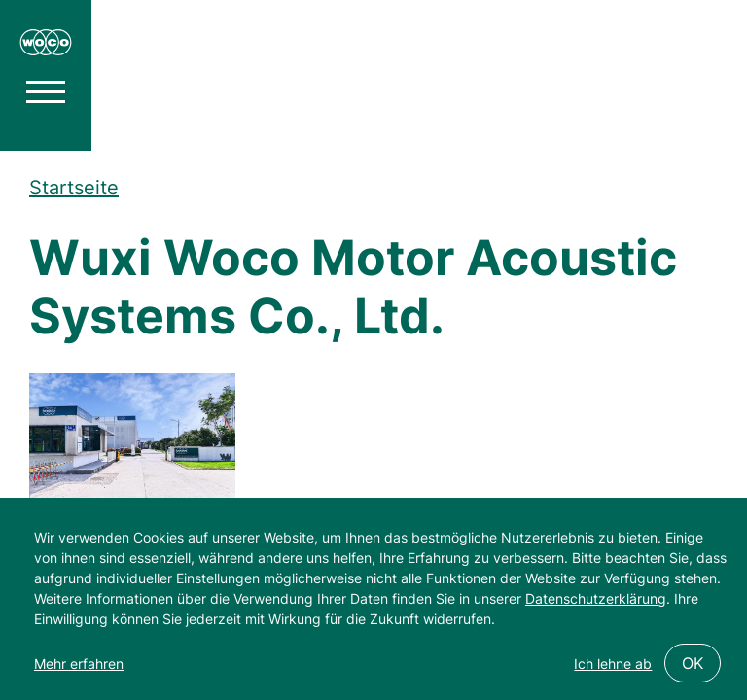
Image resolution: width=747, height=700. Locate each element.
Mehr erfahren (79, 664)
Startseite (74, 188)
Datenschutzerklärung (596, 598)
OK (693, 663)
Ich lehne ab (613, 664)
